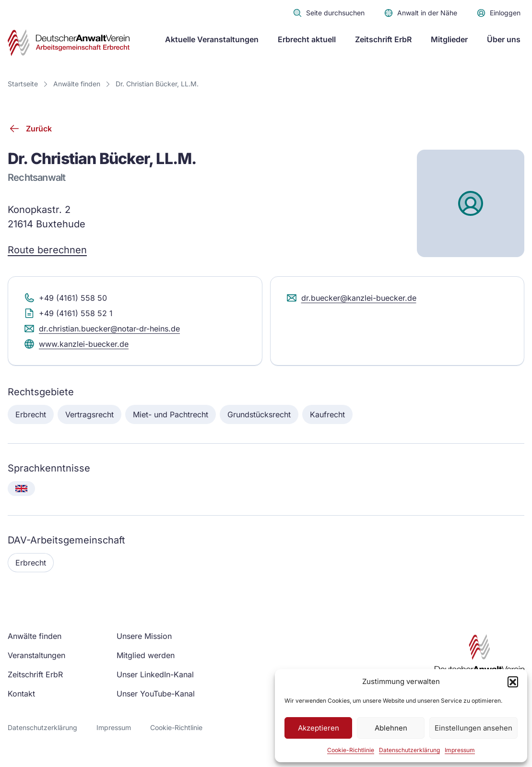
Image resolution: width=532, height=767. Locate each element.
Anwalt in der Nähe (420, 13)
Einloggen (498, 13)
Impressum (460, 750)
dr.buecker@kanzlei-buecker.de (351, 302)
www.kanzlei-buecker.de (76, 348)
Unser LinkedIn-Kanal (155, 674)
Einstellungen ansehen (473, 728)
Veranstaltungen (36, 655)
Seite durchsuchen (329, 13)
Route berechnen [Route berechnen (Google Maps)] (47, 254)
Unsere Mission (144, 636)
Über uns (504, 39)
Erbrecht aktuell (307, 39)
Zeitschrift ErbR (383, 39)
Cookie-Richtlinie (351, 750)
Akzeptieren (319, 728)
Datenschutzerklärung (409, 750)
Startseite (23, 84)
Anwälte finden (77, 84)
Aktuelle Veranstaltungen (212, 39)
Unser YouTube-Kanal (156, 694)
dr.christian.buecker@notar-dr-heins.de (102, 333)
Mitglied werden (146, 655)
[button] (513, 682)
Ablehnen (391, 728)
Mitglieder (449, 39)
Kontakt (21, 694)
